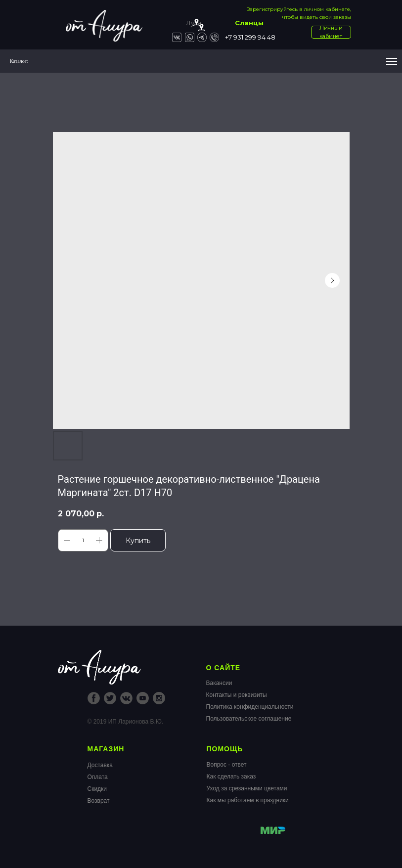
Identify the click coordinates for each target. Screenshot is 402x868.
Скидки (97, 789)
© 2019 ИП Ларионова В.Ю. (126, 722)
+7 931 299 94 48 (250, 37)
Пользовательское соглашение (249, 719)
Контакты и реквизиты (237, 695)
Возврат (99, 801)
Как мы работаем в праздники (248, 800)
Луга (194, 23)
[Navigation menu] (392, 61)
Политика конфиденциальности (250, 707)
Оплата (98, 777)
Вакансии (219, 683)
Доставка (100, 765)
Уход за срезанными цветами (247, 788)
